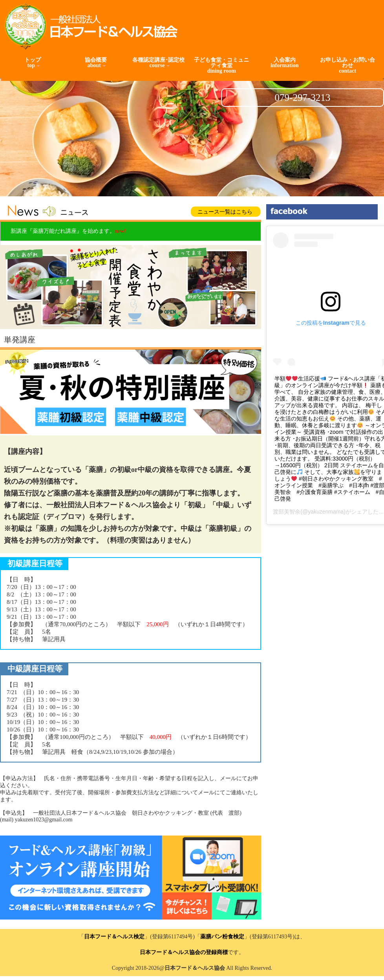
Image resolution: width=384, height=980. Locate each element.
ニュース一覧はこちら (225, 212)
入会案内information (285, 63)
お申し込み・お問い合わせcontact (347, 65)
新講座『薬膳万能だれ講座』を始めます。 (68, 231)
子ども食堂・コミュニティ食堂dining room (221, 65)
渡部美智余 (287, 512)
